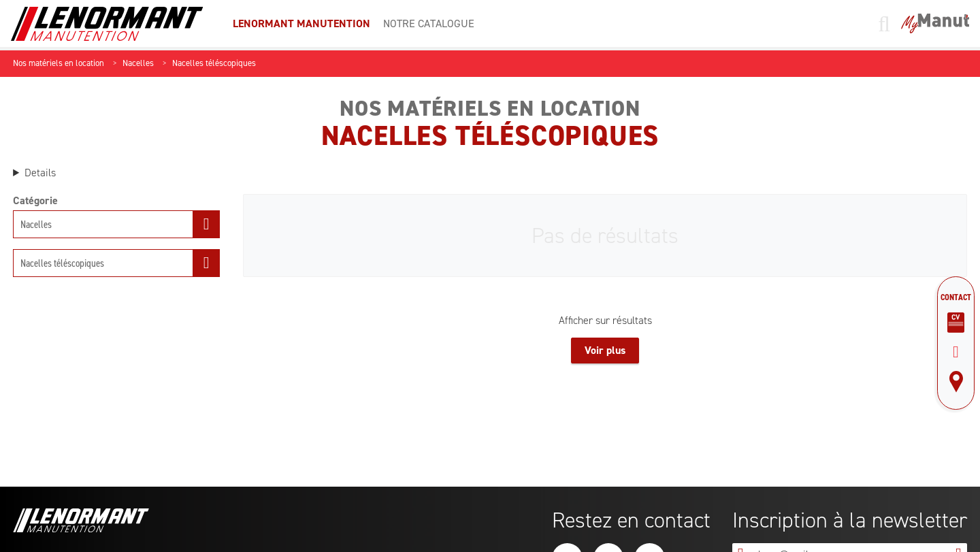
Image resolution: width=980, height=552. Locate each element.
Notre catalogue (429, 23)
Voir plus (605, 350)
